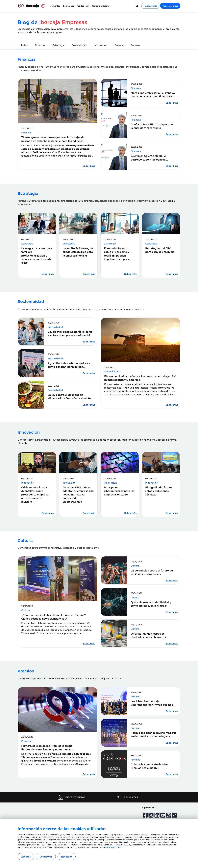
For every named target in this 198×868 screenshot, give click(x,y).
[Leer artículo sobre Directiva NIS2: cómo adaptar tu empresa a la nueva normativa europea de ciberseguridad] (89, 513)
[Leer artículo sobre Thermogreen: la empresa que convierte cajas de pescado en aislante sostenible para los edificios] (89, 166)
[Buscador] (137, 6)
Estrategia (58, 45)
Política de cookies (113, 847)
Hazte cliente (150, 6)
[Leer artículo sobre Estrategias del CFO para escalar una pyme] (172, 274)
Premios (135, 45)
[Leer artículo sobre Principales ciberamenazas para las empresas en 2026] (130, 513)
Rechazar (67, 857)
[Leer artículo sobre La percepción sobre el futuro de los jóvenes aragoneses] (172, 580)
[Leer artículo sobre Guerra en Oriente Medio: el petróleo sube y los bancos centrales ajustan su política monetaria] (172, 166)
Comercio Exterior (101, 6)
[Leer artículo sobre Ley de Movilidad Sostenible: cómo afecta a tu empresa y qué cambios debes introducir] (89, 341)
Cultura (119, 45)
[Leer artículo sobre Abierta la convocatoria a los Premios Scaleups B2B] (172, 774)
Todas (24, 45)
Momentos (55, 6)
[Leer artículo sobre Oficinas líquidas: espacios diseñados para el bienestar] (172, 643)
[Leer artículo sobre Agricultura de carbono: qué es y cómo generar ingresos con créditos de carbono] (89, 373)
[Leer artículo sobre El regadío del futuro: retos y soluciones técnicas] (172, 513)
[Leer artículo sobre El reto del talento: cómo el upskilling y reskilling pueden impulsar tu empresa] (130, 274)
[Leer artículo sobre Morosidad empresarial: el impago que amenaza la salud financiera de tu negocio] (172, 103)
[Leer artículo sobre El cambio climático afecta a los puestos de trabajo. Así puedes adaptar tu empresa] (172, 405)
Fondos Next (83, 6)
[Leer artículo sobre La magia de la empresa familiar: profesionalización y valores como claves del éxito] (48, 274)
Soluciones (68, 6)
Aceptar (26, 857)
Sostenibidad (79, 45)
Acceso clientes (170, 6)
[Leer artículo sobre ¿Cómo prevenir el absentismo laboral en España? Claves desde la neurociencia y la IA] (89, 643)
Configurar (46, 857)
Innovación (101, 45)
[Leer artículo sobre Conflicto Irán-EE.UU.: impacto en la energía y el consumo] (172, 134)
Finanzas (40, 45)
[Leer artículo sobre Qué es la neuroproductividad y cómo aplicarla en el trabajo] (172, 612)
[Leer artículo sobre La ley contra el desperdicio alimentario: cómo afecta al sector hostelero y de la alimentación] (89, 405)
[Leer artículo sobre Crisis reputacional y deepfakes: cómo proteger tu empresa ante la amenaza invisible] (48, 513)
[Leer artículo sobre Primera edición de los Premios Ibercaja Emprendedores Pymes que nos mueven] (89, 774)
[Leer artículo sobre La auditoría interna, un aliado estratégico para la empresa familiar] (89, 274)
